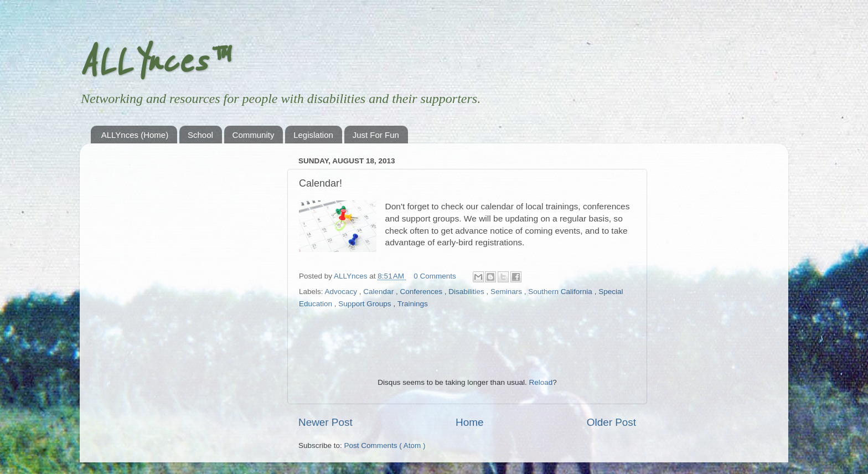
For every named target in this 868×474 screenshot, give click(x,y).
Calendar (379, 292)
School (200, 135)
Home (469, 422)
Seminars (507, 292)
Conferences (422, 292)
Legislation (313, 135)
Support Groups (366, 304)
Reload (541, 382)
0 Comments (435, 276)
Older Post (611, 422)
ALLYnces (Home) (135, 135)
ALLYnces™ (154, 62)
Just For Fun (376, 135)
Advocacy (342, 292)
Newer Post (325, 422)
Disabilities (467, 292)
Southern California (561, 292)
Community (254, 135)
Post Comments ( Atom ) (385, 445)
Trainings (413, 304)
